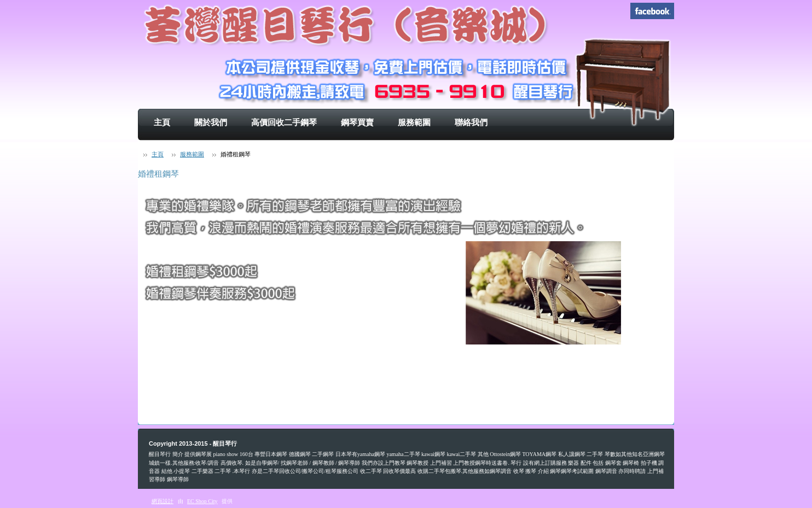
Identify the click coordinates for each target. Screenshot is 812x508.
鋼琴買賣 (357, 122)
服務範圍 (414, 122)
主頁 (162, 122)
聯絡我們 (471, 122)
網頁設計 (163, 501)
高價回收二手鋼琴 (284, 122)
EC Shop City (202, 501)
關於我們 (211, 122)
